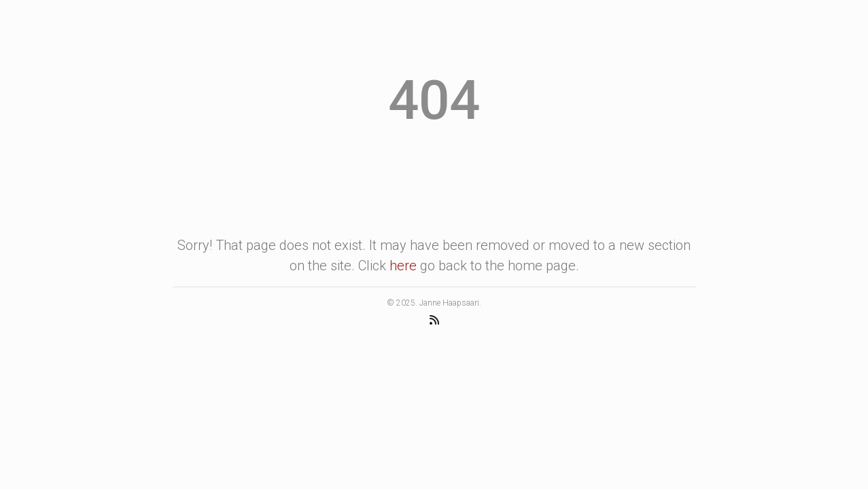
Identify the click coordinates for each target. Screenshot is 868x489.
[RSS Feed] (434, 320)
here (403, 266)
